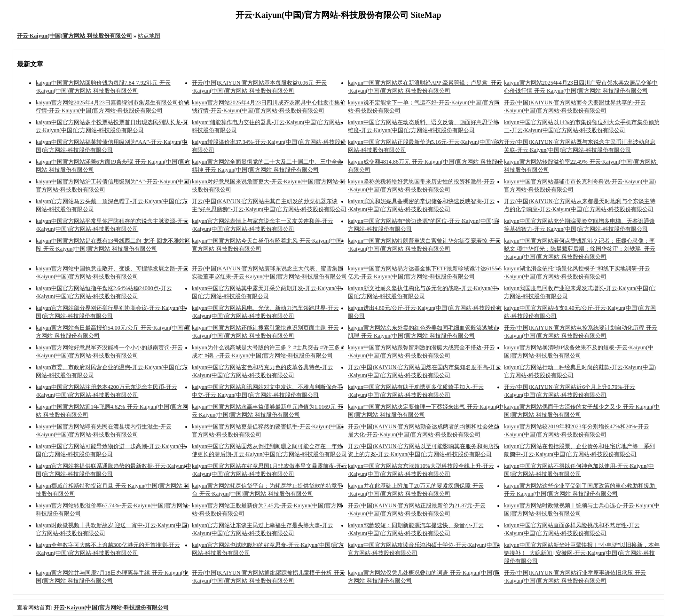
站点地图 (149, 36)
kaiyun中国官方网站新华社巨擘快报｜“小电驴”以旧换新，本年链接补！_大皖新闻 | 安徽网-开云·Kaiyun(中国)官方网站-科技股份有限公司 (582, 553)
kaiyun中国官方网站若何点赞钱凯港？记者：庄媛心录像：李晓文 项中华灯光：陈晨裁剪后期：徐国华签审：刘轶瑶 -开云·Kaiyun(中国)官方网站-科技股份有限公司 (580, 249)
